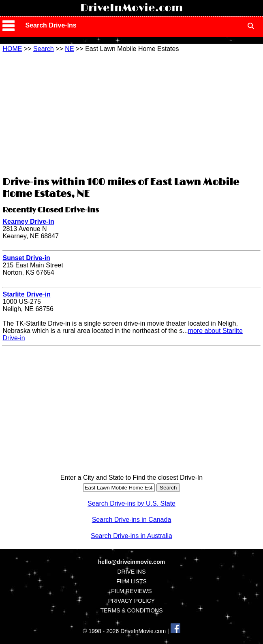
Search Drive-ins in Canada (132, 520)
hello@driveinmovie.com (131, 562)
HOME (12, 49)
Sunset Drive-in (26, 258)
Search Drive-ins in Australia (131, 536)
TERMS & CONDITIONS (131, 610)
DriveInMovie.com (131, 8)
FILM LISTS (131, 581)
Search (44, 49)
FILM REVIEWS (131, 591)
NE (69, 49)
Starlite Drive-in (26, 294)
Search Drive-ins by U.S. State (131, 503)
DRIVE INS (131, 572)
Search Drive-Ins (51, 25)
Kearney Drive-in (28, 221)
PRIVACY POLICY (131, 601)
